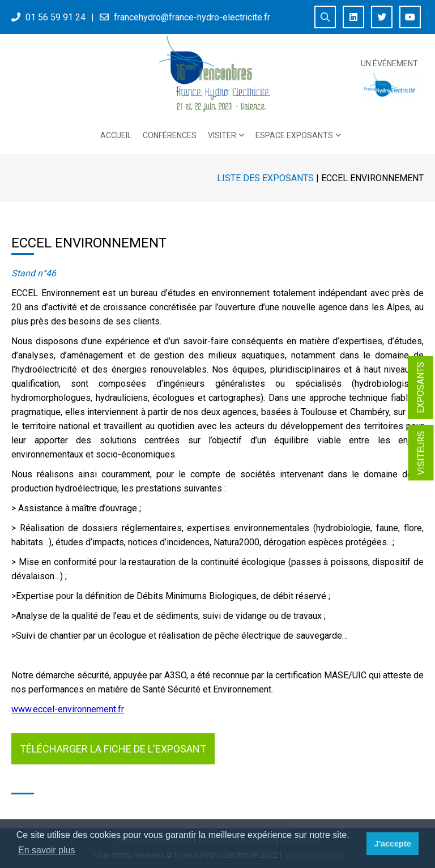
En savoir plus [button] (47, 850)
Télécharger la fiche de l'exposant (113, 749)
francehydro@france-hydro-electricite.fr (192, 17)
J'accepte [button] (393, 844)
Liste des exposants (265, 178)
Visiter (222, 135)
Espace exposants (294, 135)
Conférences (170, 135)
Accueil (116, 135)
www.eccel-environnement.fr (68, 709)
